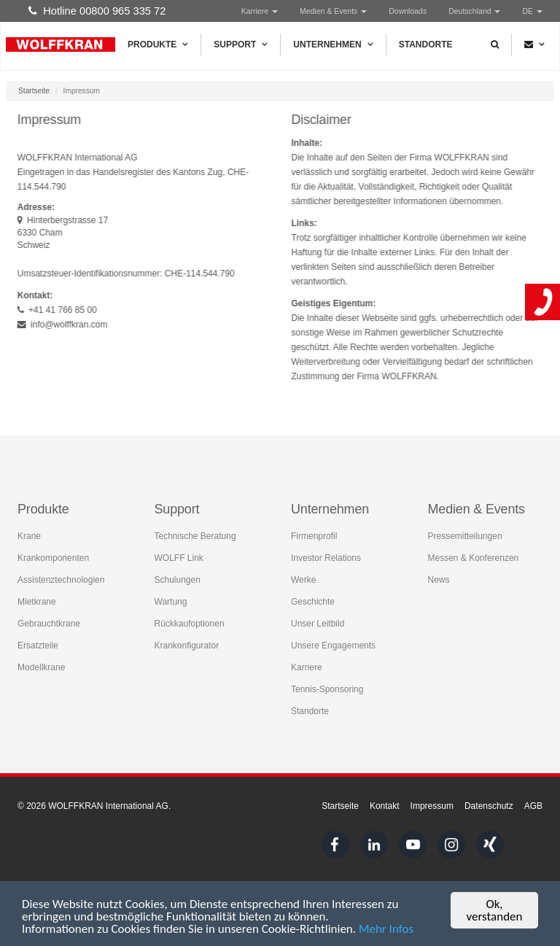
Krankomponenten (53, 558)
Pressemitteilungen (465, 536)
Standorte (426, 44)
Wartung (171, 602)
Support (241, 44)
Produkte (158, 44)
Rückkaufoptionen (190, 624)
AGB (533, 806)
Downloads (408, 11)
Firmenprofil (314, 536)
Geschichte (313, 602)
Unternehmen (333, 44)
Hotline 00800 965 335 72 (97, 11)
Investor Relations (326, 558)
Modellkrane (41, 667)
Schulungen (178, 580)
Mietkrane (37, 602)
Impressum (432, 806)
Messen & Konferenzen (474, 558)
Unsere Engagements (333, 645)
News (439, 580)
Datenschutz (489, 806)
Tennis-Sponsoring (327, 689)
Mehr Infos (386, 930)
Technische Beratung (195, 536)
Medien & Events (333, 11)
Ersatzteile (38, 645)
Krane (29, 536)
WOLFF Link (179, 558)
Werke (303, 580)
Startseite (34, 91)
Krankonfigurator (187, 645)
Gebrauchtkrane (49, 624)
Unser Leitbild (318, 624)
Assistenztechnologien (61, 580)
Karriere (260, 11)
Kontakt (385, 806)
